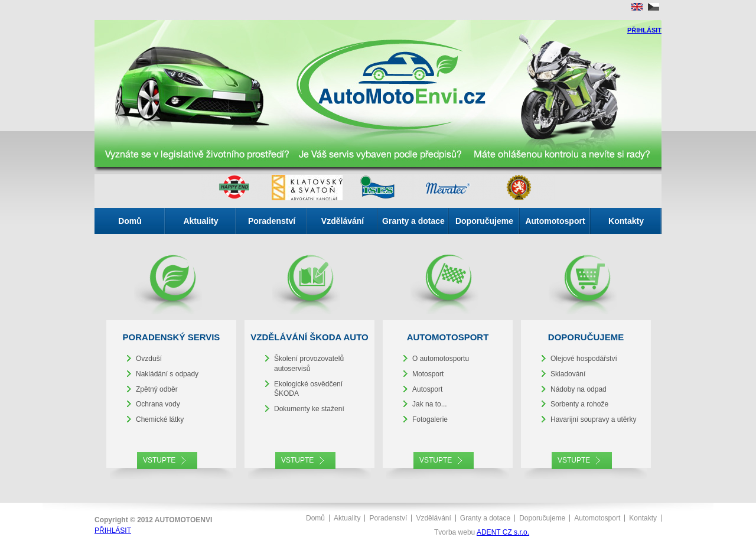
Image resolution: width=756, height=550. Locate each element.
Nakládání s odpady (167, 374)
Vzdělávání (343, 221)
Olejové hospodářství (584, 359)
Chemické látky (160, 419)
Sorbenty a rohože (579, 404)
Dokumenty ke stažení (309, 409)
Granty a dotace (413, 221)
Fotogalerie (430, 419)
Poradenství (272, 221)
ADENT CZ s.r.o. (503, 532)
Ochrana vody (158, 404)
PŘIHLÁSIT (644, 30)
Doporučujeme (484, 221)
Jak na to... (430, 404)
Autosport (427, 389)
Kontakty (626, 221)
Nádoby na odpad (579, 389)
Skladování (568, 374)
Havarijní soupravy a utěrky (593, 419)
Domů (130, 221)
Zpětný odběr (157, 389)
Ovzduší (149, 359)
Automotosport (555, 221)
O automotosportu (441, 359)
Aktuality (201, 221)
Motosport (428, 374)
